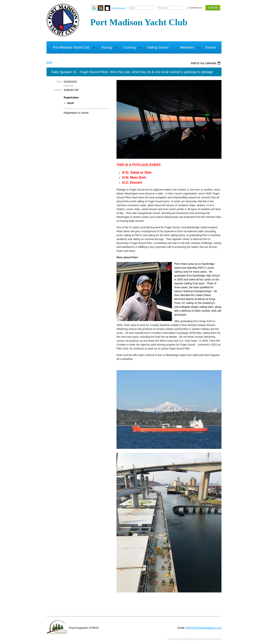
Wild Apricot (189, 639)
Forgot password (118, 8)
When (59, 82)
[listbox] (206, 63)
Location (58, 90)
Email (132, 8)
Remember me (196, 8)
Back (49, 62)
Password (162, 8)
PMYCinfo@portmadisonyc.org (204, 628)
